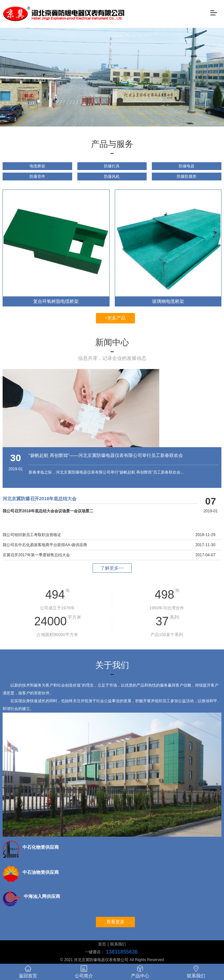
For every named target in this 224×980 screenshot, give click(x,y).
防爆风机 (112, 177)
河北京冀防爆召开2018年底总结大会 (40, 499)
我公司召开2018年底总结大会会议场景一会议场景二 (48, 511)
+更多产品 (115, 318)
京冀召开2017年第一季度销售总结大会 (36, 555)
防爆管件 (37, 177)
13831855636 (122, 952)
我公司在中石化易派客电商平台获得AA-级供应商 (45, 545)
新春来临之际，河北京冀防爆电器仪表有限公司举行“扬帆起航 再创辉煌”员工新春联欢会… (106, 472)
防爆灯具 (112, 166)
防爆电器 (187, 166)
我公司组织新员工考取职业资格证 (32, 535)
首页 (102, 944)
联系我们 (118, 944)
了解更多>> (112, 568)
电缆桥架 (37, 166)
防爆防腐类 (187, 177)
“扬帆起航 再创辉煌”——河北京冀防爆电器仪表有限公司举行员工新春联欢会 (106, 455)
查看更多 (115, 922)
